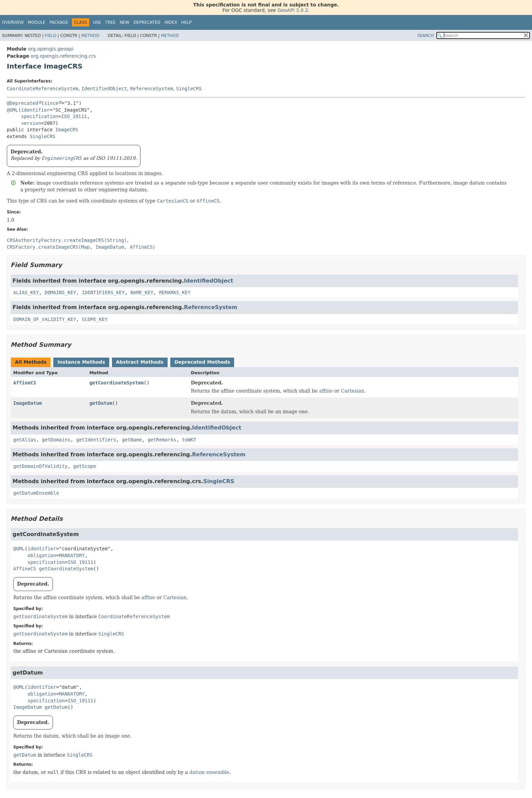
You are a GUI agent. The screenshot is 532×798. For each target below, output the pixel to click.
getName (132, 440)
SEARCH (426, 36)
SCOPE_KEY (95, 319)
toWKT (189, 440)
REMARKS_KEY (175, 292)
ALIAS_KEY (26, 292)
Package (59, 22)
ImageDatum (27, 403)
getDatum (101, 403)
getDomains (56, 440)
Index (171, 22)
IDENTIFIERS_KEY (103, 292)
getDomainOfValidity (40, 466)
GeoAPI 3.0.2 (293, 10)
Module (37, 22)
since (51, 103)
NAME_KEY (142, 292)
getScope (85, 466)
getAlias (25, 440)
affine (326, 391)
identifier (35, 110)
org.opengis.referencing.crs (63, 56)
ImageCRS (67, 130)
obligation (42, 555)
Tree (110, 22)
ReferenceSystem (151, 89)
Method (90, 36)
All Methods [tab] (31, 362)
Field (51, 36)
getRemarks (162, 440)
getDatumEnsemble (36, 493)
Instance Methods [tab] (81, 362)
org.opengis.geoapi (51, 49)
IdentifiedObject (104, 89)
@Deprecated (23, 103)
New (125, 22)
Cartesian (353, 391)
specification (40, 116)
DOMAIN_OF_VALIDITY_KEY (45, 319)
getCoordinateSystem (116, 383)
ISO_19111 (74, 116)
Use (97, 22)
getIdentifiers (96, 440)
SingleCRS (189, 89)
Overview (13, 22)
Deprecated (147, 22)
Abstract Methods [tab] (140, 362)
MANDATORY (72, 555)
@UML (13, 110)
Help (186, 22)
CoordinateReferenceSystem (43, 89)
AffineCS (25, 383)
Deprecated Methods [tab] (202, 362)
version (31, 123)
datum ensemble (209, 772)
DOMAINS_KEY (61, 292)
